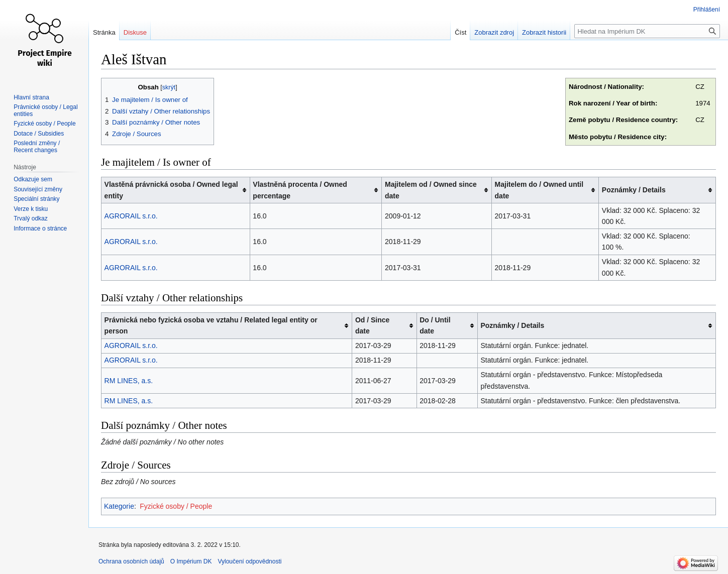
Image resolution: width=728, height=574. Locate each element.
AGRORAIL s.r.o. (131, 216)
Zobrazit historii (544, 32)
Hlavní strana (31, 97)
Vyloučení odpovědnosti (249, 561)
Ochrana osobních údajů (131, 561)
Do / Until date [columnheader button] (435, 325)
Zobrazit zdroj (494, 32)
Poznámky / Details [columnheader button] (634, 190)
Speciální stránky (36, 199)
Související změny (38, 189)
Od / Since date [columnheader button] (372, 325)
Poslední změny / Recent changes (37, 147)
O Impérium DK (191, 561)
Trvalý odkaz (31, 218)
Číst (460, 32)
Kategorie (119, 506)
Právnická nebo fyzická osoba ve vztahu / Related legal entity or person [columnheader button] (211, 325)
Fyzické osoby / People (176, 506)
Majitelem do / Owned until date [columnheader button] (539, 190)
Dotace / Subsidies (39, 134)
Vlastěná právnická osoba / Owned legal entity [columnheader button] (171, 190)
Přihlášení (707, 10)
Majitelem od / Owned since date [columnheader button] (431, 190)
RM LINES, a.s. (129, 381)
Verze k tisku (31, 209)
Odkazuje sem (33, 179)
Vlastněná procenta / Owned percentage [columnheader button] (300, 190)
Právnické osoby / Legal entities (45, 110)
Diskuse (135, 32)
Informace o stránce (40, 228)
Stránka (104, 32)
